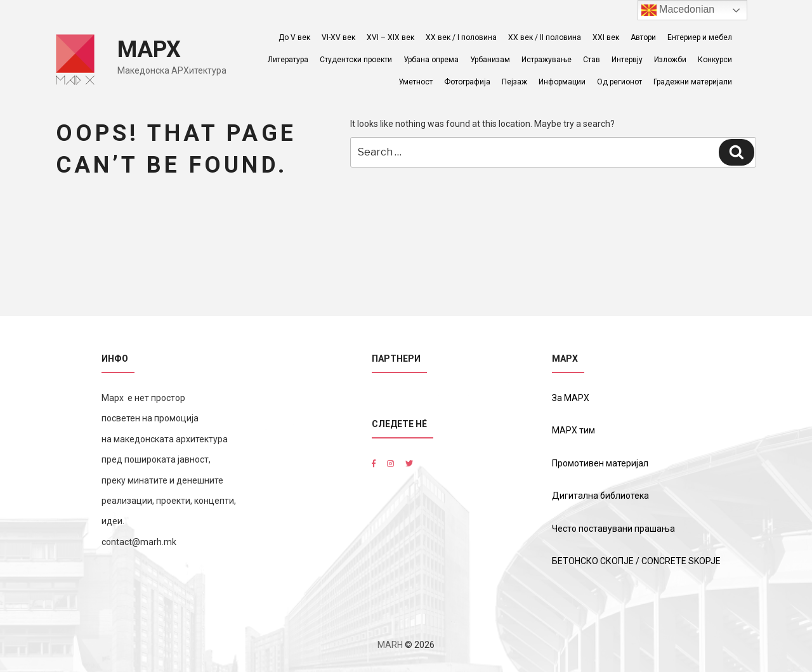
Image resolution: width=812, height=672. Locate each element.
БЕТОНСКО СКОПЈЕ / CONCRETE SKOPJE (636, 561)
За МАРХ (571, 398)
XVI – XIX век (390, 37)
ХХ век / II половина (545, 37)
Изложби (670, 60)
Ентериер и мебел (700, 37)
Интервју (627, 60)
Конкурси (715, 60)
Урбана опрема (431, 60)
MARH (390, 645)
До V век (294, 37)
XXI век (606, 37)
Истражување (547, 60)
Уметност (416, 82)
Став (592, 60)
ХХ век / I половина (461, 37)
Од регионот (619, 82)
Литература (288, 60)
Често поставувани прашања (613, 529)
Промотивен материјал (600, 463)
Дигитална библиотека (600, 496)
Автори (643, 37)
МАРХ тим (573, 430)
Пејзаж (514, 82)
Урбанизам (490, 60)
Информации (562, 82)
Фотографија (467, 82)
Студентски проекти (356, 60)
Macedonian (678, 10)
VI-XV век (338, 37)
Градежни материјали (693, 82)
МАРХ (149, 49)
